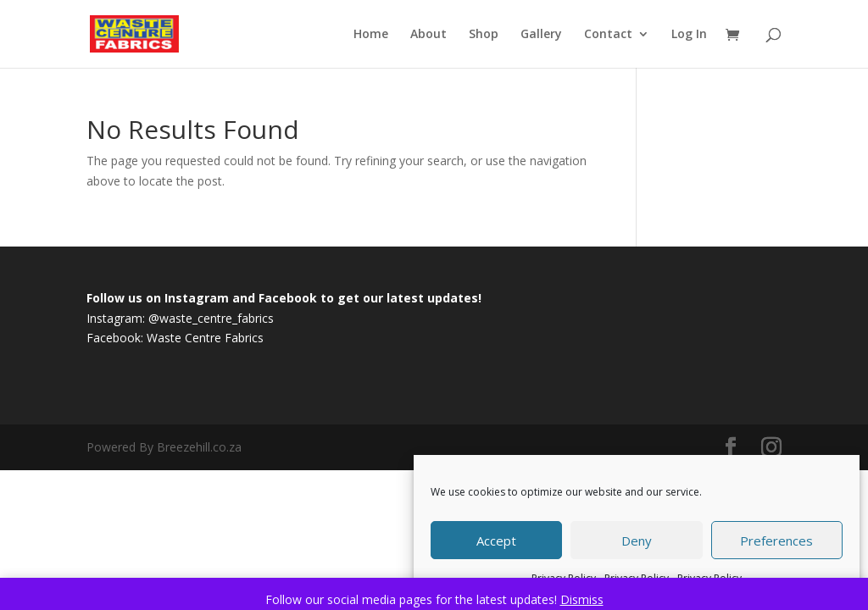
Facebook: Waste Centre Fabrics (175, 338)
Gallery (541, 35)
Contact (608, 35)
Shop (484, 35)
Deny (637, 541)
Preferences (776, 541)
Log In (689, 35)
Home (371, 35)
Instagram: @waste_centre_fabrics (180, 318)
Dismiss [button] (582, 599)
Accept (496, 541)
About (428, 35)
